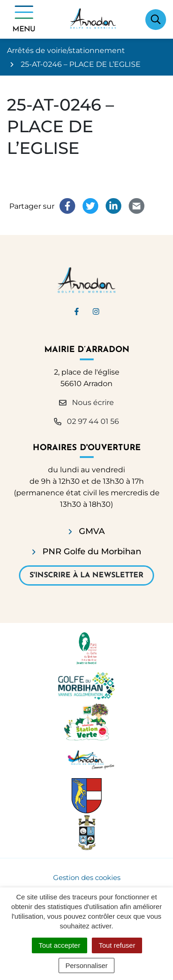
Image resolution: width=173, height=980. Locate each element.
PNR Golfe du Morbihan (92, 552)
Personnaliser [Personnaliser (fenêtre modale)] (87, 965)
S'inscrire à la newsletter (86, 575)
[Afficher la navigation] (24, 19)
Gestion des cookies (87, 877)
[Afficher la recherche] (156, 20)
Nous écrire (86, 402)
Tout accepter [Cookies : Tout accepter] (60, 945)
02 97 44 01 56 (86, 421)
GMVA (92, 531)
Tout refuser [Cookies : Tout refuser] (117, 945)
